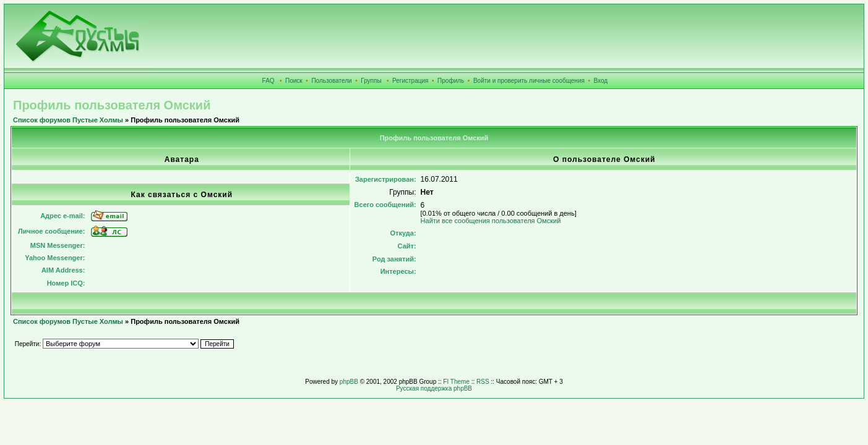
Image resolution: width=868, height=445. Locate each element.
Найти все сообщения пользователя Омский (491, 221)
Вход (601, 81)
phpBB (349, 382)
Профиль (451, 81)
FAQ (269, 81)
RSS (483, 382)
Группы (371, 81)
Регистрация (410, 81)
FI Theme (456, 382)
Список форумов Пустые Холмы (68, 120)
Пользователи (331, 81)
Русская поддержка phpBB (434, 388)
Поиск (294, 81)
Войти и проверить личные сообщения (529, 81)
